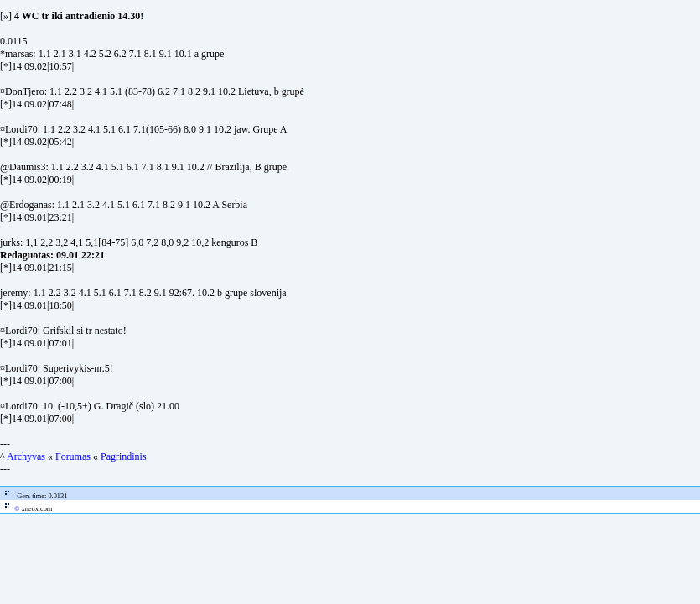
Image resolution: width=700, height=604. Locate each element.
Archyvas (26, 456)
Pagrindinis (124, 456)
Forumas (73, 456)
